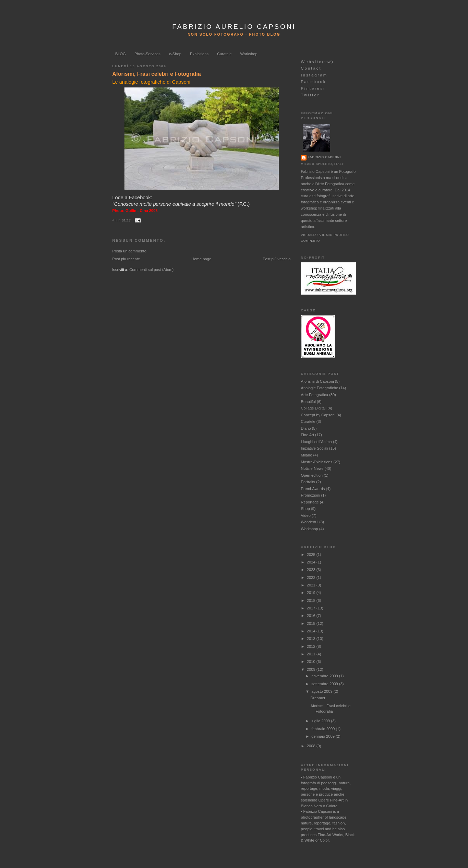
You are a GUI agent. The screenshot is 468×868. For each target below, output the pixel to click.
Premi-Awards (313, 489)
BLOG (121, 54)
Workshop (249, 54)
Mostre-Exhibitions (317, 462)
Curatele (224, 54)
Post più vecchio (277, 259)
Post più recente (126, 259)
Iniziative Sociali (315, 448)
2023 (312, 570)
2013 (312, 639)
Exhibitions (199, 54)
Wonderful (310, 522)
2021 (312, 585)
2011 (312, 654)
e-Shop (175, 54)
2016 (312, 616)
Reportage (310, 502)
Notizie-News (312, 468)
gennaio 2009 (323, 736)
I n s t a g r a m (314, 75)
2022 (312, 578)
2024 (312, 562)
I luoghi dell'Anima (316, 442)
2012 (312, 646)
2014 (312, 631)
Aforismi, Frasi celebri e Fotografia (157, 74)
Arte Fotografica (315, 395)
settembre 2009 (325, 684)
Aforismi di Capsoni (317, 381)
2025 (312, 555)
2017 (312, 608)
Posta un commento (129, 251)
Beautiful (308, 402)
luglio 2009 (321, 721)
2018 (312, 601)
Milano (307, 455)
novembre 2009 (325, 676)
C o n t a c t (311, 68)
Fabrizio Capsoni (325, 157)
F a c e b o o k (313, 82)
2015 (312, 623)
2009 (312, 669)
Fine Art (308, 435)
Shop (305, 509)
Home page (201, 259)
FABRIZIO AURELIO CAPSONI (234, 27)
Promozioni (311, 495)
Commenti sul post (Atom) (151, 270)
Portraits (308, 482)
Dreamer (318, 698)
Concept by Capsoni (318, 415)
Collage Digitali (314, 408)
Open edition (312, 475)
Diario (306, 428)
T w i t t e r (310, 95)
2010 (312, 662)
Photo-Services (147, 54)
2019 (312, 593)
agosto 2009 (322, 691)
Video (306, 515)
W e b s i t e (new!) (317, 62)
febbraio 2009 (323, 729)
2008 (312, 746)
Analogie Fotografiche (320, 388)
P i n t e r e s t (313, 88)
